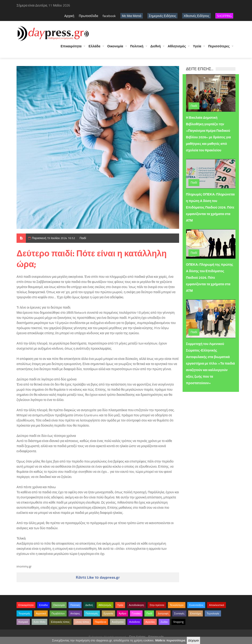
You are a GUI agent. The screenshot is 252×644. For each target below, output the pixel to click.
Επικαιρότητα (71, 48)
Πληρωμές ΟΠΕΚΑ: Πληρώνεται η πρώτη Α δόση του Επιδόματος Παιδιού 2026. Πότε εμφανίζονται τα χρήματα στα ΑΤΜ (210, 207)
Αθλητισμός (177, 48)
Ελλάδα (94, 48)
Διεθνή (156, 48)
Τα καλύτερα (177, 605)
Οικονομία (115, 48)
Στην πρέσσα (157, 605)
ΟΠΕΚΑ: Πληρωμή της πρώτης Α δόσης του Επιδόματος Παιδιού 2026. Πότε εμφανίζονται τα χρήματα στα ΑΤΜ (210, 277)
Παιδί (83, 238)
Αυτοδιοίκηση (136, 605)
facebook (109, 16)
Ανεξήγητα (118, 622)
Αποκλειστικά (216, 605)
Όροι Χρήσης (137, 637)
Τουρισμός (24, 613)
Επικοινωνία (156, 637)
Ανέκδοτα (135, 622)
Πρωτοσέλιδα (88, 16)
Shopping (178, 622)
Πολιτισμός (92, 613)
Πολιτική (137, 48)
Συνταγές (179, 613)
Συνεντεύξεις (196, 605)
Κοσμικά (23, 622)
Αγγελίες (150, 622)
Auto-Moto (39, 622)
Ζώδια (164, 622)
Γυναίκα (136, 613)
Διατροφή (163, 613)
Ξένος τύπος (82, 622)
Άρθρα (123, 613)
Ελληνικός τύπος (60, 622)
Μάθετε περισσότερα (170, 640)
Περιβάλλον (58, 613)
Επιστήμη (196, 613)
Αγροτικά (41, 613)
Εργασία (108, 613)
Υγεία (197, 48)
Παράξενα (100, 622)
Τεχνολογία (213, 613)
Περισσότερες (219, 48)
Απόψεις (75, 613)
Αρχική (69, 16)
